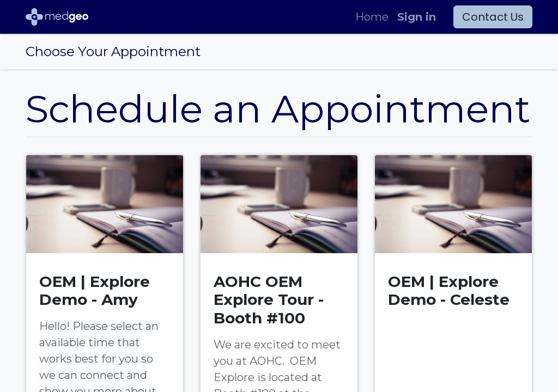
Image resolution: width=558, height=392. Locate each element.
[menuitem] (372, 17)
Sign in (417, 17)
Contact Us (493, 17)
